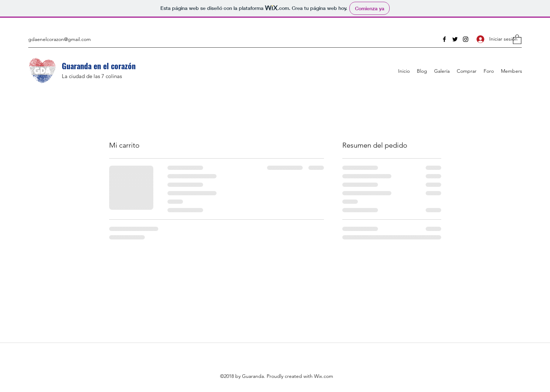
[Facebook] (444, 39)
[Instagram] (466, 39)
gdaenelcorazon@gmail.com (60, 39)
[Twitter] (455, 39)
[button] (517, 39)
